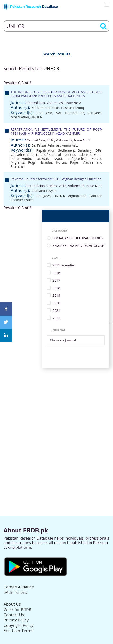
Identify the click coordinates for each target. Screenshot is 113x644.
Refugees (95, 113)
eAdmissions (15, 592)
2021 (56, 311)
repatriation (20, 117)
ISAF (59, 113)
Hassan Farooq (73, 108)
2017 (56, 280)
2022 (56, 318)
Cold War (44, 113)
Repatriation (46, 150)
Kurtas (61, 162)
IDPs (98, 150)
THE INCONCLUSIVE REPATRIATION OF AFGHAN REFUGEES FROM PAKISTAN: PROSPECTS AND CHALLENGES (56, 94)
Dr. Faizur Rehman (46, 145)
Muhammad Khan (46, 108)
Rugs (32, 162)
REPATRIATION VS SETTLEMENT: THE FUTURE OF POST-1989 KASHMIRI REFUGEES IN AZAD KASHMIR (56, 131)
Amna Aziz (70, 145)
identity (69, 155)
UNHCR (37, 117)
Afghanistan (77, 196)
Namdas (46, 162)
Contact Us (14, 615)
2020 (56, 303)
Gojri (98, 155)
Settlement (67, 150)
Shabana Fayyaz (44, 191)
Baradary (85, 150)
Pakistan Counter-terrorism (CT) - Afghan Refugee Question (56, 179)
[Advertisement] (56, 424)
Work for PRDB (17, 609)
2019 (56, 296)
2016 (56, 273)
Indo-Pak (85, 155)
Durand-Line (75, 113)
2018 (56, 288)
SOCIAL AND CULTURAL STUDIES (78, 238)
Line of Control (48, 155)
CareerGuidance (19, 587)
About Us (12, 604)
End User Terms (18, 630)
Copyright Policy (19, 625)
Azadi (58, 159)
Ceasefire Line (22, 155)
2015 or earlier (64, 265)
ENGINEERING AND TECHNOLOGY (79, 246)
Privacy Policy (16, 620)
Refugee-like (77, 159)
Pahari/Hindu (21, 159)
